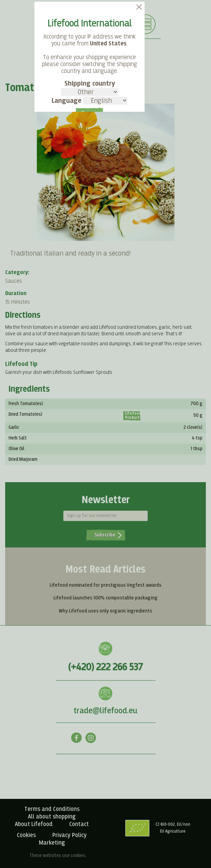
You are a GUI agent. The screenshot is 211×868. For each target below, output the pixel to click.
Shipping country (89, 88)
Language (89, 101)
